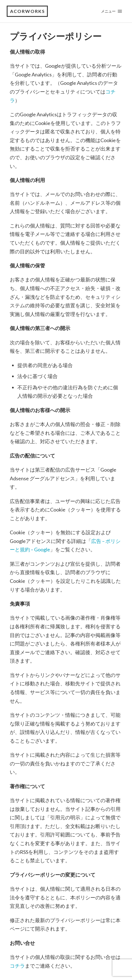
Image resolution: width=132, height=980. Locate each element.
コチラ (17, 966)
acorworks (28, 11)
